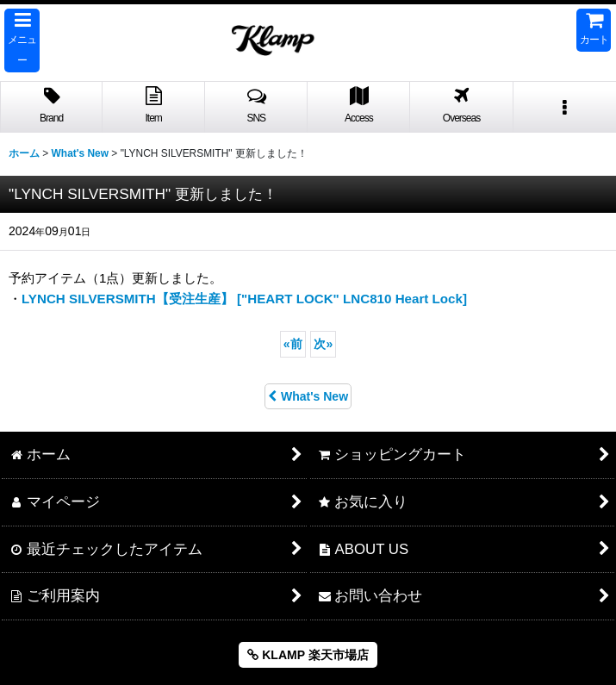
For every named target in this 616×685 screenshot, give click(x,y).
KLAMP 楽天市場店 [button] (308, 655)
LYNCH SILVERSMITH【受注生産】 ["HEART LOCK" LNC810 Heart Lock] (244, 299)
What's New (308, 396)
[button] (22, 40)
